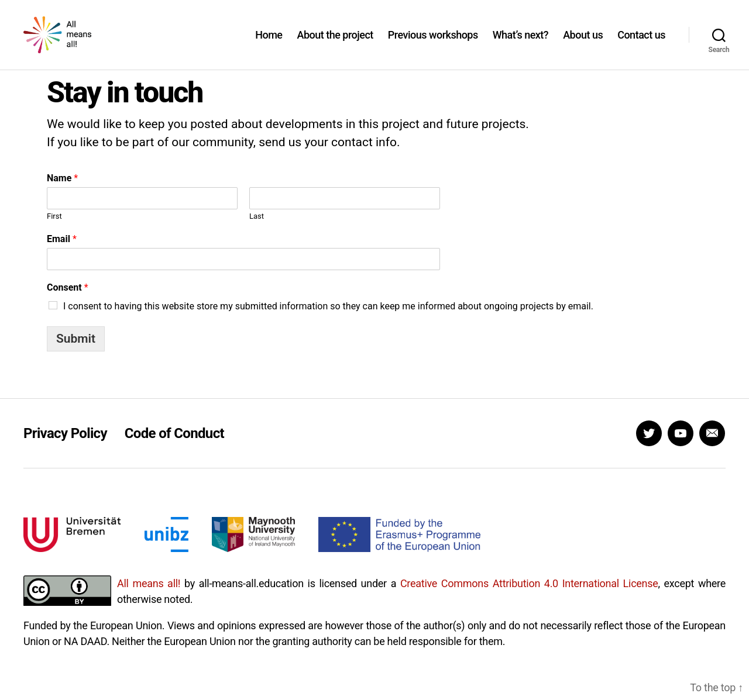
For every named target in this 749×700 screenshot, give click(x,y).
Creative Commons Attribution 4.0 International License (529, 599)
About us (583, 42)
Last (257, 232)
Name (62, 194)
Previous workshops (433, 42)
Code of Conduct (174, 449)
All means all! (149, 599)
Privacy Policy (65, 449)
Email (62, 255)
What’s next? (520, 42)
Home (269, 42)
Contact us (641, 42)
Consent (68, 303)
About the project (335, 42)
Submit (76, 354)
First (54, 232)
